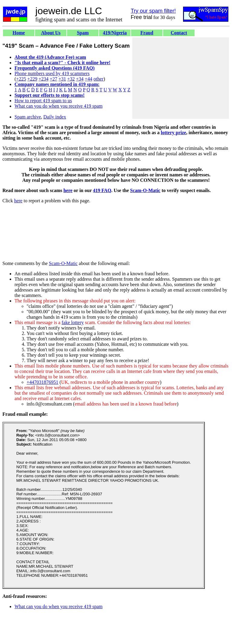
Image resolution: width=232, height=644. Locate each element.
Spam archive (28, 117)
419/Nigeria (115, 33)
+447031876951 (42, 382)
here (68, 190)
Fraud (147, 33)
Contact (179, 33)
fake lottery (73, 322)
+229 (32, 79)
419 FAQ (102, 190)
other (99, 79)
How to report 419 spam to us (43, 101)
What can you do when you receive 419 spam (58, 106)
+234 (43, 79)
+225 (21, 79)
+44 (89, 79)
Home (19, 33)
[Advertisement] (181, 78)
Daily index (55, 117)
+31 (62, 79)
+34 (80, 79)
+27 (53, 79)
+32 (71, 79)
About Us (51, 33)
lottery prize (173, 133)
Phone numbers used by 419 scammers (52, 73)
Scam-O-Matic (145, 190)
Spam (83, 33)
